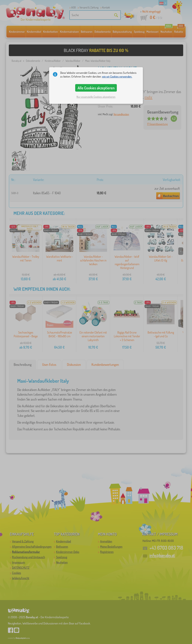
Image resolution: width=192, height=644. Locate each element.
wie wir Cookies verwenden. (117, 76)
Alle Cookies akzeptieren (96, 88)
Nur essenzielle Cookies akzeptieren (96, 97)
